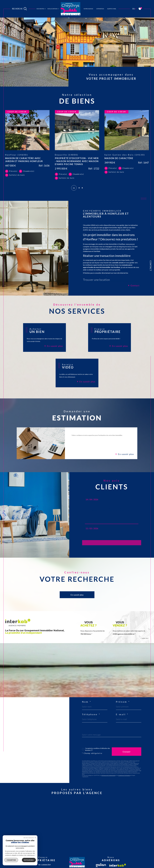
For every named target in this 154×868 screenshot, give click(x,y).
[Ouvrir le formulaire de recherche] (19, 9)
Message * (90, 727)
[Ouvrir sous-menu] (45, 9)
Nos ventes (40, 9)
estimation (100, 9)
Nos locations (52, 9)
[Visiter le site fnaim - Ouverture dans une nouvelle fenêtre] (101, 865)
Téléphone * (91, 714)
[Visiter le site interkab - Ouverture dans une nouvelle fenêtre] (118, 865)
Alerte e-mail (112, 9)
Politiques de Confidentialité (108, 775)
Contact (151, 266)
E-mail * (122, 714)
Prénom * (123, 702)
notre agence (88, 9)
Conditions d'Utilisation (124, 775)
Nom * (87, 702)
